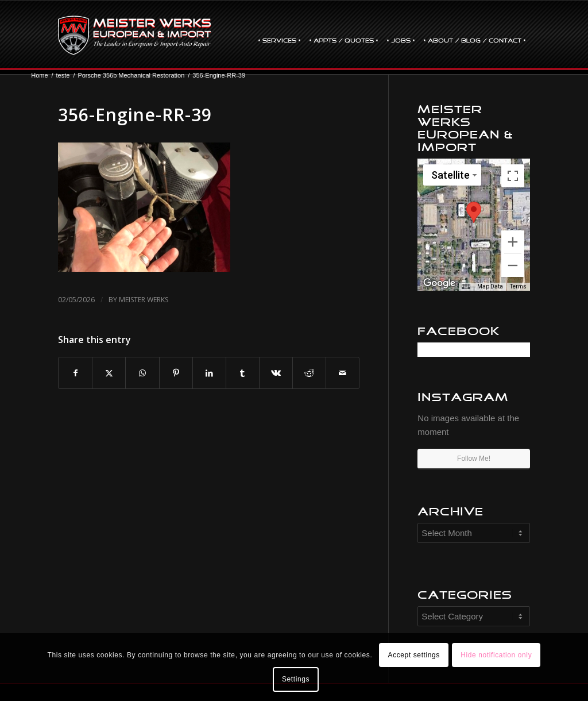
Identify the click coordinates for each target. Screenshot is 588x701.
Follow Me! (474, 459)
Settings (296, 679)
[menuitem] (279, 35)
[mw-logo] (134, 35)
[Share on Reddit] (309, 373)
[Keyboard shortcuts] (466, 287)
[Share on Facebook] (75, 373)
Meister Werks (144, 300)
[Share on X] (109, 373)
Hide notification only (496, 655)
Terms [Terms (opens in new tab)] (518, 286)
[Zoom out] (513, 265)
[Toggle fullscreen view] (513, 176)
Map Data (490, 286)
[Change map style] (452, 175)
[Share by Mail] (343, 373)
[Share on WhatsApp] (142, 373)
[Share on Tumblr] (243, 373)
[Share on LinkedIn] (209, 373)
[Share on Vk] (276, 373)
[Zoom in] (513, 242)
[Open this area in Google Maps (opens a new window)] (439, 283)
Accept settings (414, 655)
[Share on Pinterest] (176, 373)
